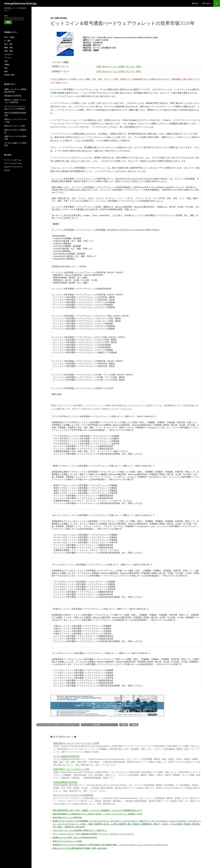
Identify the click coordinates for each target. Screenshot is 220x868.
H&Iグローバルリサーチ (13, 167)
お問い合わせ (207, 3)
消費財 (57, 18)
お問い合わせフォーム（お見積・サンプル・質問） (119, 66)
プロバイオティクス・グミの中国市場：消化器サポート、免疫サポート (80, 830)
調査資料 (64, 18)
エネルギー (9, 54)
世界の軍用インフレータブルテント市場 (71, 769)
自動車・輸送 (9, 75)
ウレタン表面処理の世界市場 (66, 756)
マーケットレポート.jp (13, 160)
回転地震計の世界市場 (13, 96)
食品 (6, 68)
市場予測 (124, 725)
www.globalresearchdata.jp (20, 3)
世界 (52, 18)
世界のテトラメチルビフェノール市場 (67, 841)
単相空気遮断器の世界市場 (65, 782)
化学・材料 (9, 44)
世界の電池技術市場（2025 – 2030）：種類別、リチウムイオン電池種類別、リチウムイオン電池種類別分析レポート (97, 810)
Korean (7, 170)
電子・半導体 (9, 37)
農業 (6, 71)
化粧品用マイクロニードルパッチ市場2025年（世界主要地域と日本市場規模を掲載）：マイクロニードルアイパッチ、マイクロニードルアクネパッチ (110, 845)
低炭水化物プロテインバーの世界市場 (67, 817)
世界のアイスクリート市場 (14, 126)
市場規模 (134, 725)
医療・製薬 (9, 51)
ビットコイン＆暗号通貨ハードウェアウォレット (100, 725)
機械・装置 (9, 47)
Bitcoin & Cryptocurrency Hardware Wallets (58, 725)
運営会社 (195, 3)
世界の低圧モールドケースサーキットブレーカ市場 (76, 743)
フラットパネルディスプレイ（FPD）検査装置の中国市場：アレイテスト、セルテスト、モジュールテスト (93, 834)
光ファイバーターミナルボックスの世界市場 (73, 795)
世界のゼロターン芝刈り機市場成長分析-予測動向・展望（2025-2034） (80, 848)
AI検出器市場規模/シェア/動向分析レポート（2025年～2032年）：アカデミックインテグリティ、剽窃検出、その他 (97, 814)
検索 (6, 16)
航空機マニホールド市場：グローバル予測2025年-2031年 (75, 837)
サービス (8, 58)
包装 (6, 61)
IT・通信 (8, 41)
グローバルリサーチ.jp (13, 163)
